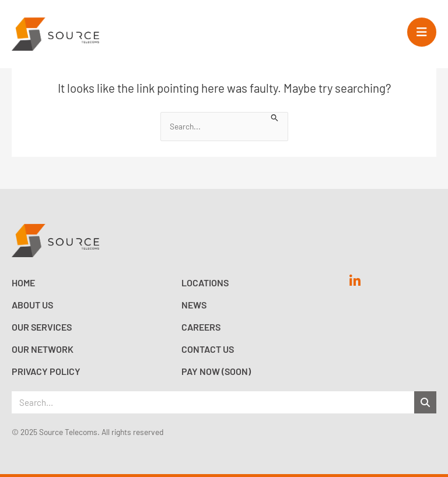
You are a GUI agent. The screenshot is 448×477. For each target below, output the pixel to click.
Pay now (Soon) (216, 371)
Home (23, 283)
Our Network (43, 349)
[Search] (425, 402)
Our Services (42, 327)
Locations (205, 283)
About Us (32, 305)
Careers (201, 327)
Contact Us (208, 349)
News (194, 305)
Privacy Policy (46, 371)
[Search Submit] (275, 117)
